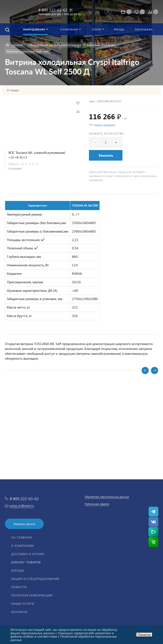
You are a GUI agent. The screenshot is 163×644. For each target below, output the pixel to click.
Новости (19, 587)
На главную (22, 537)
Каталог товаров (26, 562)
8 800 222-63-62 (53, 10)
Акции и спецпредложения (35, 579)
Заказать (106, 155)
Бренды (18, 570)
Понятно (144, 635)
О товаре (13, 90)
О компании (22, 546)
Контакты (19, 612)
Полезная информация (32, 595)
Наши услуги (23, 604)
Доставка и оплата (28, 554)
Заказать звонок (24, 524)
